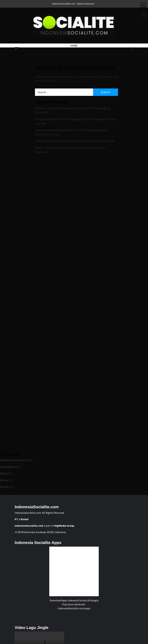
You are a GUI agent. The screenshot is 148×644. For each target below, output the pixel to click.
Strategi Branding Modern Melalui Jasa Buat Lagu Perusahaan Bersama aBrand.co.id (71, 132)
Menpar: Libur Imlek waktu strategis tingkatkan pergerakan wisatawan (70, 150)
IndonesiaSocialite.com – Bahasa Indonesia (73, 4)
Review (4, 480)
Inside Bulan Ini (9, 467)
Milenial (5, 474)
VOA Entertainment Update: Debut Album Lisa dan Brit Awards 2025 (75, 141)
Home (74, 46)
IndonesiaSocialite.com (14, 460)
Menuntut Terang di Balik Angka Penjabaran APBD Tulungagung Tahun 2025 (73, 110)
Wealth (4, 487)
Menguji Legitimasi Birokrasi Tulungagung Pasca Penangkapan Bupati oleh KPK (76, 121)
